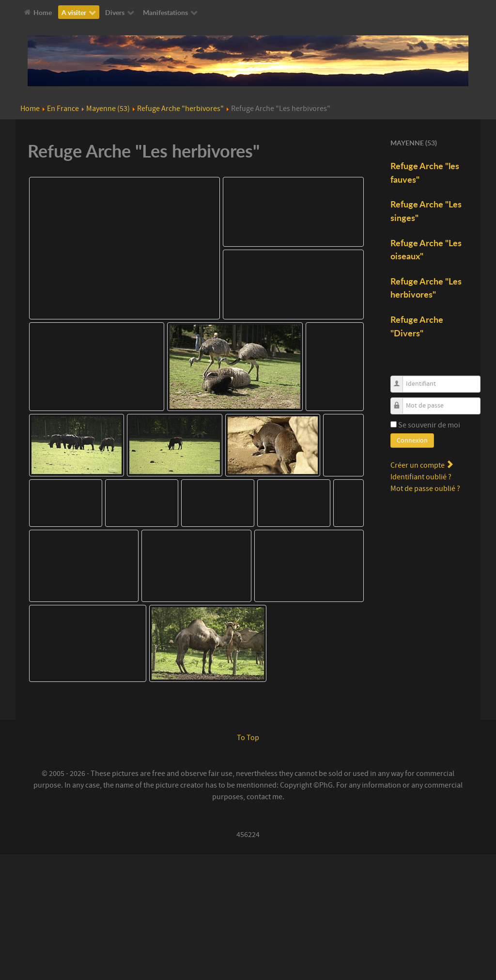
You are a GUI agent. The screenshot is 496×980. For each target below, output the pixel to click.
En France (63, 109)
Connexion (412, 441)
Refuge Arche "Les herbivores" (426, 288)
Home (30, 109)
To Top (248, 863)
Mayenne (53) (108, 109)
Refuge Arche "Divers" (417, 326)
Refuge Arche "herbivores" (180, 109)
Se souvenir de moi (429, 425)
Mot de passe (400, 401)
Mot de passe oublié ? (425, 489)
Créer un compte (422, 465)
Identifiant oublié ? (421, 477)
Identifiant (400, 379)
